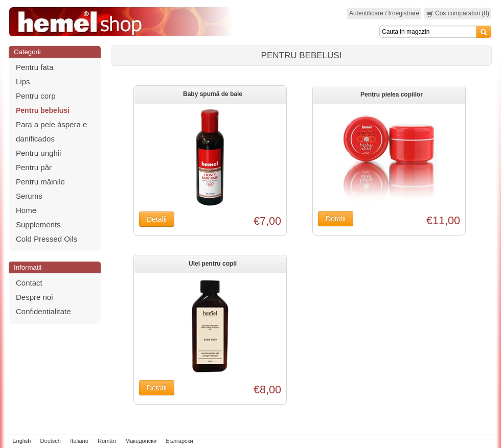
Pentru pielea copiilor (392, 95)
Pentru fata (35, 67)
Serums (29, 196)
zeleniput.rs (479, 441)
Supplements (38, 225)
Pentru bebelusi (43, 110)
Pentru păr (34, 167)
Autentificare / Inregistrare (384, 13)
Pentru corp (36, 96)
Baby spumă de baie (213, 94)
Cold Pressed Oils (47, 239)
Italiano (79, 441)
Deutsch (51, 441)
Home (26, 210)
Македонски (141, 441)
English (21, 441)
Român (107, 441)
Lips (23, 81)
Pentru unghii (38, 153)
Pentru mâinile (40, 182)
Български (180, 441)
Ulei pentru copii (213, 264)
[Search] (428, 32)
